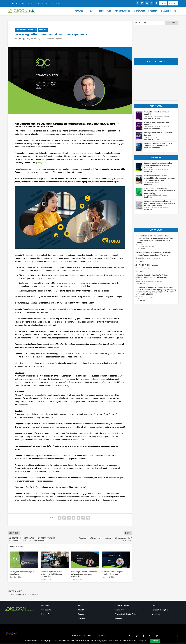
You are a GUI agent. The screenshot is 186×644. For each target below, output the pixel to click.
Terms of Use (120, 610)
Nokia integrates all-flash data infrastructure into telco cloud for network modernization (159, 191)
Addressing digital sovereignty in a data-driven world (41, 3)
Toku (26, 154)
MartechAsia (46, 615)
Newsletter (156, 615)
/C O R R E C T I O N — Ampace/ (147, 265)
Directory (153, 11)
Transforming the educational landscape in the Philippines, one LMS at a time (53, 574)
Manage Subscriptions (160, 610)
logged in (20, 595)
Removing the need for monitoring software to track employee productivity (84, 574)
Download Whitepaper (152, 119)
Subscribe (156, 606)
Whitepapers (139, 11)
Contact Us (83, 615)
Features (79, 11)
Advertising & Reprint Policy (126, 615)
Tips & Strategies (122, 11)
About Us (82, 610)
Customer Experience (26, 30)
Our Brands (46, 606)
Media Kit (119, 619)
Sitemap (81, 619)
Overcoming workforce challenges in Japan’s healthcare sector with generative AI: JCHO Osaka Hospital (159, 204)
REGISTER (173, 3)
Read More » (140, 249)
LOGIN (163, 3)
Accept (155, 641)
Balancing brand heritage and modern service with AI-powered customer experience (158, 166)
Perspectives (105, 11)
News (91, 11)
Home (80, 606)
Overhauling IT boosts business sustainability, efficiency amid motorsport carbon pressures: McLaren (159, 179)
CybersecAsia (47, 610)
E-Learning (166, 11)
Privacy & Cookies (122, 606)
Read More (148, 172)
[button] (175, 13)
